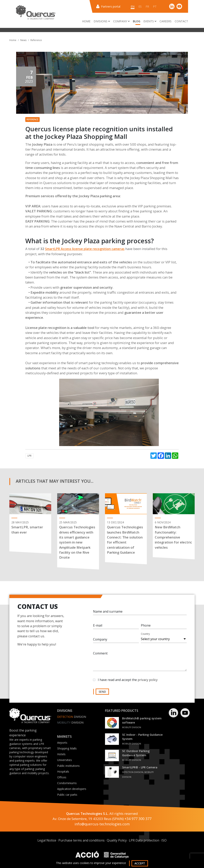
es (140, 6)
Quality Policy (117, 840)
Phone (146, 627)
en (133, 6)
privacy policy (148, 681)
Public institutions (68, 766)
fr (147, 6)
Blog (137, 21)
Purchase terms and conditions (81, 840)
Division (72, 717)
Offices (62, 777)
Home (86, 21)
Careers (166, 21)
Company (100, 641)
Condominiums (67, 783)
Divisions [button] (102, 21)
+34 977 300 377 (138, 819)
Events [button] (150, 21)
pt (155, 6)
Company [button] (121, 21)
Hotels (61, 754)
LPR (29, 456)
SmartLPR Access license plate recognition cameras (85, 249)
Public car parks (67, 795)
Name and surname (108, 613)
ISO (164, 840)
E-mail (98, 627)
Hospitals (63, 771)
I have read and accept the (128, 681)
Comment (100, 655)
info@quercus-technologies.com (102, 824)
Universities (65, 760)
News (23, 40)
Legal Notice (47, 840)
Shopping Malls (67, 748)
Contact (181, 21)
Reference (36, 40)
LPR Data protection (144, 840)
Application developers (72, 789)
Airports (62, 743)
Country (145, 635)
